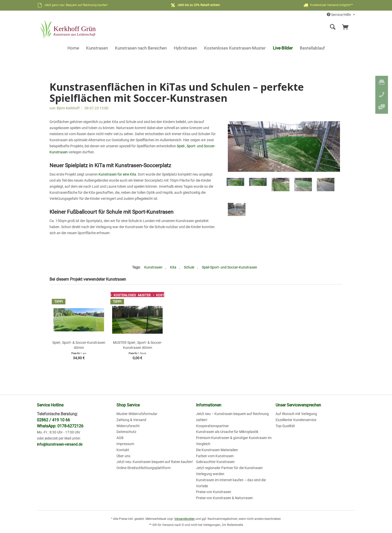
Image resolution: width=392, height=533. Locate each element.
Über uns (123, 456)
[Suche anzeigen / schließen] (333, 27)
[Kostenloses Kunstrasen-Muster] (235, 48)
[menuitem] (293, 27)
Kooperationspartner (212, 426)
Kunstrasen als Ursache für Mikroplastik (227, 432)
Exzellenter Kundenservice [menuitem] (296, 420)
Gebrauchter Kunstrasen (215, 462)
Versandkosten (185, 519)
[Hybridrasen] (185, 48)
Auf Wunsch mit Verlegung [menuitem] (296, 414)
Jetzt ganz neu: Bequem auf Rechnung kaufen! (76, 5)
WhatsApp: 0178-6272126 (60, 426)
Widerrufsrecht (128, 426)
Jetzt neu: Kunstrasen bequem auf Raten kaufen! (155, 462)
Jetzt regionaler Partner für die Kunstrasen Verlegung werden (229, 471)
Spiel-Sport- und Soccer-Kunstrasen (229, 267)
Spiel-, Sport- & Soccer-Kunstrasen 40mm (79, 345)
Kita (173, 267)
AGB (120, 438)
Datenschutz (126, 432)
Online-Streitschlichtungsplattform (143, 468)
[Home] (73, 48)
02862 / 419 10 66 (53, 420)
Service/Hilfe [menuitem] (339, 15)
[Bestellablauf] (312, 48)
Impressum (125, 444)
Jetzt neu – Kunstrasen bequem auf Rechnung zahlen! (232, 417)
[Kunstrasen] (97, 48)
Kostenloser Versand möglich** (328, 5)
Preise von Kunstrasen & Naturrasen (224, 498)
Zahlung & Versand (131, 420)
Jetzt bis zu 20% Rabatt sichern (199, 5)
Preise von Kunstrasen (214, 492)
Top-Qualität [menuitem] (285, 426)
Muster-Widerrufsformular (137, 414)
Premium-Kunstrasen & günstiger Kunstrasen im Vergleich (234, 441)
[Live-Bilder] (283, 48)
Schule (189, 267)
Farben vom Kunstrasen (215, 456)
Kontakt (123, 450)
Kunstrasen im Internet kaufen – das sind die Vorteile (231, 483)
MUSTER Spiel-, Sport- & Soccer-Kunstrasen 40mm (138, 345)
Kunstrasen (153, 267)
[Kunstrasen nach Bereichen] (141, 48)
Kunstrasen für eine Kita (117, 174)
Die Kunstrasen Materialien (217, 450)
